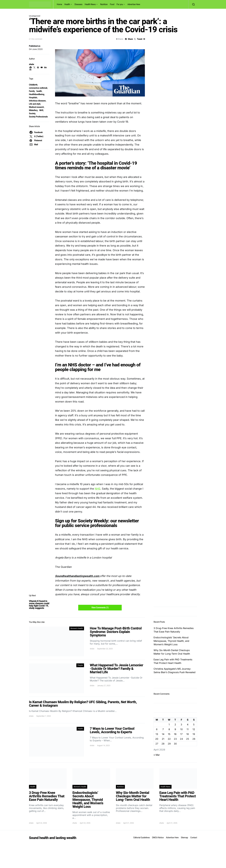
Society (32, 113)
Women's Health (77, 628)
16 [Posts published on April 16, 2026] (175, 734)
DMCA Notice (158, 838)
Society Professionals (38, 117)
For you (120, 4)
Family (32, 91)
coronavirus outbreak (38, 88)
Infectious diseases (37, 101)
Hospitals (33, 98)
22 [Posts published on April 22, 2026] (169, 739)
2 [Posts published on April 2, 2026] (175, 724)
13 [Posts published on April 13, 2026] (157, 734)
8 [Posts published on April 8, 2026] (169, 729)
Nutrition (104, 4)
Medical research (36, 107)
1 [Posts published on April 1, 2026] (169, 724)
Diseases (79, 4)
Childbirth (33, 85)
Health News (90, 4)
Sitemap (184, 838)
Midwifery (33, 110)
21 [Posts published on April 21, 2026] (163, 739)
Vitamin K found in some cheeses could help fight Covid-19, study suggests (39, 605)
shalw (32, 64)
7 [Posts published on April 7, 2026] (163, 729)
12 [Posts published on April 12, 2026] (194, 729)
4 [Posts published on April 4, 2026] (188, 724)
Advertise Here (134, 4)
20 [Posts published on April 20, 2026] (157, 739)
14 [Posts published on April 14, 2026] (163, 734)
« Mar (157, 755)
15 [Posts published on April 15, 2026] (169, 734)
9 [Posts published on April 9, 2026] (175, 729)
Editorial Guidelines (142, 838)
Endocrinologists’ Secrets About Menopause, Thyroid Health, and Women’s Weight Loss (171, 641)
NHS (41, 110)
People (80, 665)
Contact (194, 838)
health (39, 91)
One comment (37, 39)
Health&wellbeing (37, 94)
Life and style (35, 104)
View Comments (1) (100, 608)
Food (112, 4)
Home (59, 4)
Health (67, 4)
